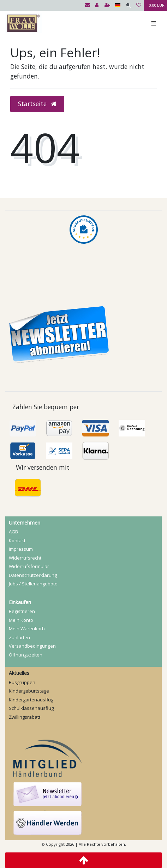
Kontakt (17, 540)
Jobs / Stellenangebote (33, 584)
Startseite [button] (37, 104)
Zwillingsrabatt (25, 717)
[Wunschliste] (139, 5)
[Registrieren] (107, 5)
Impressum (21, 549)
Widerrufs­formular (29, 566)
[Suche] (128, 5)
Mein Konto (21, 620)
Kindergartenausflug (31, 700)
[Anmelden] (97, 5)
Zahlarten (19, 637)
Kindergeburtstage (29, 691)
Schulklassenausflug (31, 708)
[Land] (118, 5)
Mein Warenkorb (27, 629)
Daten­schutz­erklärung (33, 575)
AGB (13, 532)
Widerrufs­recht (25, 558)
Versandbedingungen (32, 646)
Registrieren (22, 611)
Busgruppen (22, 682)
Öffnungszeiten (26, 655)
